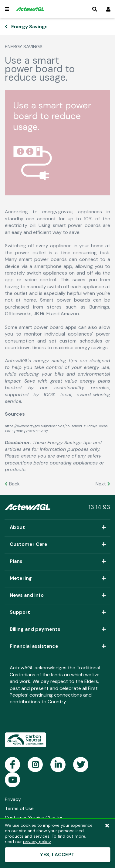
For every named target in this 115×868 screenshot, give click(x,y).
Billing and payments (57, 630)
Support (57, 613)
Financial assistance (57, 647)
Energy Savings (29, 27)
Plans (57, 562)
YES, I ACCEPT (57, 854)
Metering (57, 579)
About (57, 528)
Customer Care (57, 545)
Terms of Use (19, 808)
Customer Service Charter (34, 817)
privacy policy (37, 842)
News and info (57, 596)
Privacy (13, 799)
